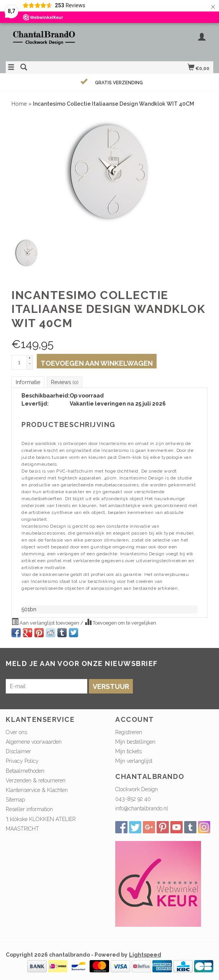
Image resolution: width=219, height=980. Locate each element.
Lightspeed (145, 955)
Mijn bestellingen (135, 742)
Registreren (129, 732)
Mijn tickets (128, 751)
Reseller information (29, 809)
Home (19, 104)
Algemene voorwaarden (34, 742)
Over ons (16, 732)
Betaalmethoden (25, 771)
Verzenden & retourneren (36, 780)
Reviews (65, 382)
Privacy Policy (22, 761)
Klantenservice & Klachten (37, 790)
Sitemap (15, 800)
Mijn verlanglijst (134, 761)
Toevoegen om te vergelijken (120, 622)
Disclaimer (18, 751)
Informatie (28, 382)
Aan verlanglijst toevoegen (46, 622)
